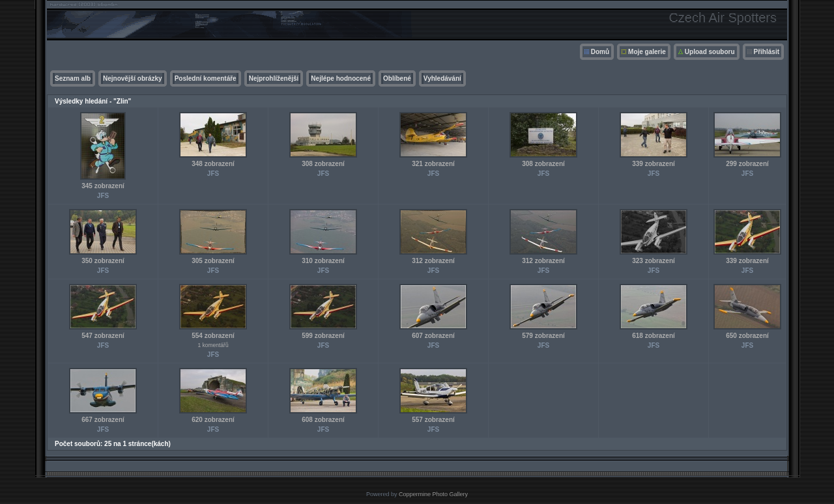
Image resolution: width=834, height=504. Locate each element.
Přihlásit (767, 52)
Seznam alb (73, 78)
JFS (103, 196)
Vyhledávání (442, 78)
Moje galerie (647, 52)
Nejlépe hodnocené (341, 78)
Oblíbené (397, 78)
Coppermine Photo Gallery (433, 494)
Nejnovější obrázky (133, 78)
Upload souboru (710, 52)
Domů (600, 52)
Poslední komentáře (206, 78)
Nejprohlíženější (274, 78)
